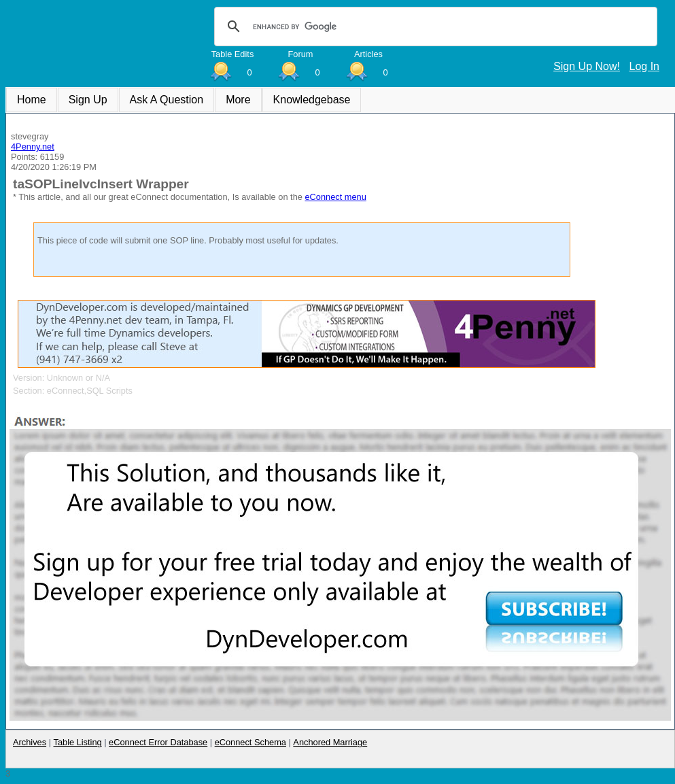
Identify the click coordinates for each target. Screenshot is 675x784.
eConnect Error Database (158, 742)
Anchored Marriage (330, 742)
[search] (434, 27)
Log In (644, 66)
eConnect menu (335, 197)
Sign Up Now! (587, 66)
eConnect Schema (250, 742)
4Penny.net (33, 147)
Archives (30, 742)
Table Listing (78, 742)
